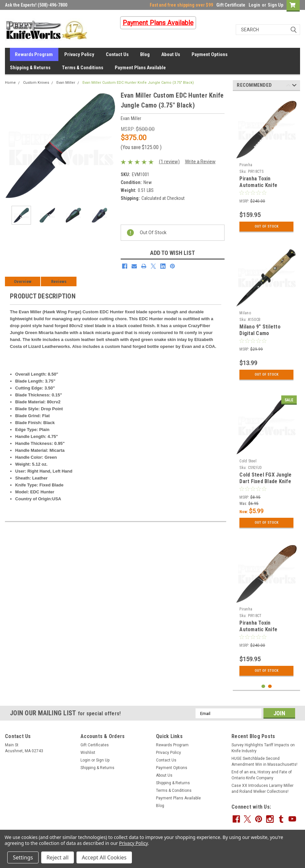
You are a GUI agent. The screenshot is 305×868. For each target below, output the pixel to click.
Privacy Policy (79, 54)
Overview (23, 281)
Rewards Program (34, 54)
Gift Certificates (95, 745)
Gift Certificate (231, 5)
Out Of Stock (266, 226)
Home (10, 83)
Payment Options (210, 54)
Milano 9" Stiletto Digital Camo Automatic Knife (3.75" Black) (266, 336)
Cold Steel (248, 461)
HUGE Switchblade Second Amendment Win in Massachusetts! (264, 761)
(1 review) (169, 162)
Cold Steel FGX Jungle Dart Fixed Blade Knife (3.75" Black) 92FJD (265, 481)
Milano (245, 313)
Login (254, 5)
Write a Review (200, 162)
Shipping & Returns (30, 68)
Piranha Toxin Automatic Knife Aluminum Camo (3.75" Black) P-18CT (265, 633)
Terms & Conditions (83, 68)
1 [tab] (263, 686)
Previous (288, 86)
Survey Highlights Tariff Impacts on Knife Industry (263, 748)
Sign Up (275, 5)
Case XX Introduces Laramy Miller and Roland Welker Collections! (262, 789)
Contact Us (117, 54)
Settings (23, 857)
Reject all (58, 857)
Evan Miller (66, 83)
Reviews (59, 281)
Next (294, 86)
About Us (171, 54)
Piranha (246, 165)
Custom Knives (36, 83)
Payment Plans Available (140, 68)
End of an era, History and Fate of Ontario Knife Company (262, 775)
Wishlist (88, 753)
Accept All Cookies (104, 857)
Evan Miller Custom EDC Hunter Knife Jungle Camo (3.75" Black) (138, 83)
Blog (145, 54)
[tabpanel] (266, 166)
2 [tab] (270, 686)
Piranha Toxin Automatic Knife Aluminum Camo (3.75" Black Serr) (265, 188)
